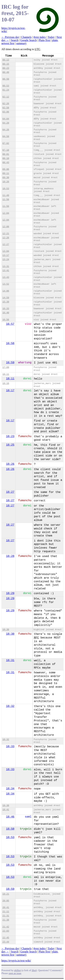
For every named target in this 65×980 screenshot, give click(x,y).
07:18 (6, 150)
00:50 (6, 79)
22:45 (6, 938)
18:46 (10, 817)
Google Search (29, 40)
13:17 (6, 255)
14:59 (6, 298)
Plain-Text (44, 40)
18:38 (6, 806)
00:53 (6, 86)
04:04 (6, 119)
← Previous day (10, 37)
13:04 (6, 251)
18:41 (6, 810)
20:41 (6, 907)
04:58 (6, 136)
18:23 (10, 436)
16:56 (6, 320)
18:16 (6, 383)
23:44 (6, 942)
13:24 (6, 260)
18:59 (10, 889)
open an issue (15, 973)
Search (15, 40)
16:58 (10, 343)
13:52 (6, 284)
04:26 (6, 130)
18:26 (10, 464)
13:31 (6, 266)
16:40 (6, 313)
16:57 (10, 324)
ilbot (34, 970)
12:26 (6, 238)
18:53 (10, 837)
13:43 (6, 277)
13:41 (6, 271)
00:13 (6, 60)
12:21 (6, 234)
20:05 (6, 901)
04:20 (6, 123)
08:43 (6, 163)
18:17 (10, 391)
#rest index (40, 37)
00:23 (6, 68)
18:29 (10, 593)
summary (21, 43)
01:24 (6, 90)
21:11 (6, 912)
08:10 (6, 158)
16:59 (10, 363)
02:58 (6, 108)
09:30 (6, 178)
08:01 (6, 154)
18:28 (10, 556)
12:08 (6, 227)
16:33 (6, 309)
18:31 (10, 660)
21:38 (6, 920)
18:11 (6, 374)
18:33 (10, 746)
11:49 (6, 195)
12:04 (6, 213)
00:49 (6, 72)
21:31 (6, 916)
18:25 (10, 445)
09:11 (6, 173)
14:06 (6, 291)
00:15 (6, 64)
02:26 (6, 104)
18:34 (10, 789)
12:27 (6, 244)
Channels (26, 37)
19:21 (6, 894)
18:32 (10, 706)
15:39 (6, 302)
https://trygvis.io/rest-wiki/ (16, 961)
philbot (18, 970)
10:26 (6, 182)
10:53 (6, 189)
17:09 (6, 367)
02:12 (6, 97)
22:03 (6, 931)
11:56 (6, 200)
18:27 (10, 492)
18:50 (10, 829)
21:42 (6, 927)
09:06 (6, 169)
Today (51, 37)
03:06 (6, 112)
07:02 (6, 143)
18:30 (6, 630)
